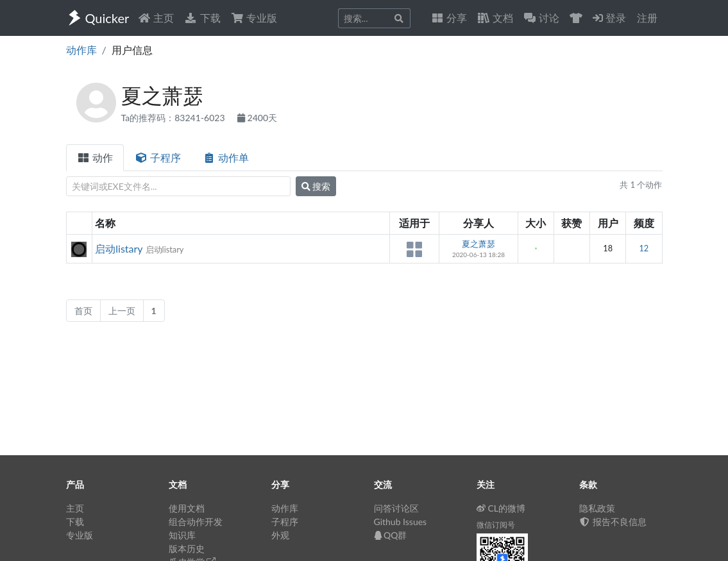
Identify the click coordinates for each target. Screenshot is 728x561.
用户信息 (132, 50)
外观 (280, 535)
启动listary (119, 248)
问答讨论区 (396, 508)
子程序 (158, 157)
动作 (95, 157)
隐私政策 (597, 508)
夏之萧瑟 (478, 244)
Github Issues (401, 522)
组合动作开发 (196, 522)
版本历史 (187, 548)
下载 (202, 18)
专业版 (254, 18)
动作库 (81, 50)
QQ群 (391, 535)
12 (644, 248)
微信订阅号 (496, 525)
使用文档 (187, 508)
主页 (156, 18)
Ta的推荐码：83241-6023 (174, 118)
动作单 (226, 157)
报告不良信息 (613, 522)
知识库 (182, 535)
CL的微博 (501, 508)
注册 (647, 18)
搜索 (316, 186)
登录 (609, 18)
